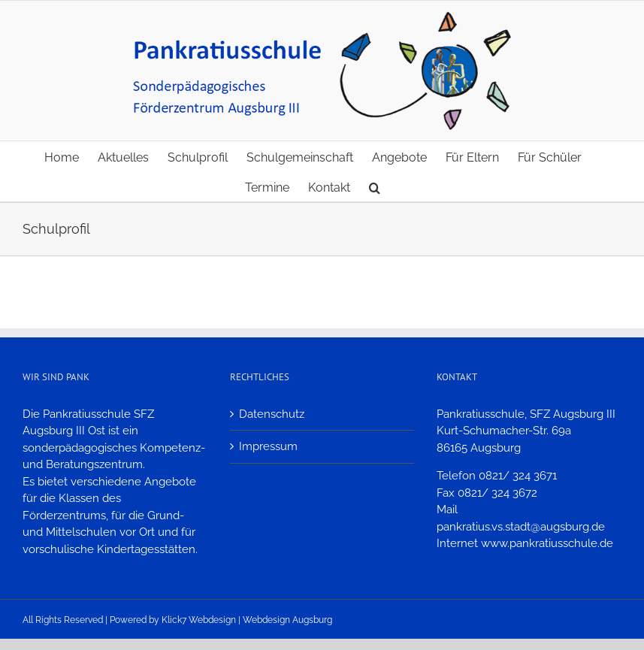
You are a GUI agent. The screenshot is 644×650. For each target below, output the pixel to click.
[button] (375, 186)
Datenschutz (272, 414)
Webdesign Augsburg (287, 620)
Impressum (268, 446)
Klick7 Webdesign (199, 620)
